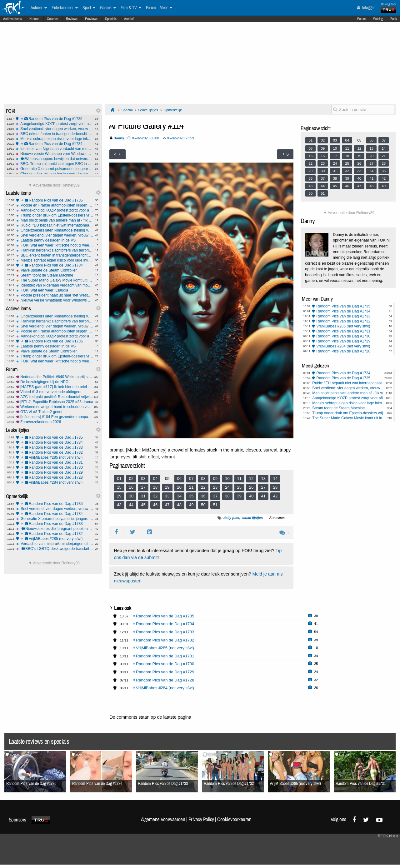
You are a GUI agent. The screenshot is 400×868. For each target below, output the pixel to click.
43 (119, 505)
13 (263, 479)
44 (131, 505)
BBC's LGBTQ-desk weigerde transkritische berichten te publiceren (55, 549)
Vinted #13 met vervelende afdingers (55, 392)
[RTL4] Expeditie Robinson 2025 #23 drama (55, 402)
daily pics (231, 518)
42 (275, 496)
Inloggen (366, 7)
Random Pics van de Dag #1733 (55, 447)
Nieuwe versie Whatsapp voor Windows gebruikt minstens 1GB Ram (55, 154)
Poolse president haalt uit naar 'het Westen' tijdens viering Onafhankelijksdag (55, 295)
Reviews (72, 19)
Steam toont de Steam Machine (55, 275)
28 (275, 487)
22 (203, 487)
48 (179, 505)
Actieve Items (12, 19)
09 (215, 479)
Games (108, 8)
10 (227, 479)
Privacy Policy (201, 819)
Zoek (394, 19)
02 (131, 479)
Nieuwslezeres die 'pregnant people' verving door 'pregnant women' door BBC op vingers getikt (55, 529)
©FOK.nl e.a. (388, 836)
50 (203, 505)
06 (179, 479)
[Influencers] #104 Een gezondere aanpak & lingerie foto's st (55, 417)
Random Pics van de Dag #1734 (55, 144)
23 (215, 487)
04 (155, 479)
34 (179, 496)
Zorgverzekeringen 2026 (55, 422)
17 (143, 487)
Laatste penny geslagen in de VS (55, 240)
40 (251, 496)
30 (131, 496)
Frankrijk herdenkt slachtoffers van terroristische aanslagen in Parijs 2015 (55, 250)
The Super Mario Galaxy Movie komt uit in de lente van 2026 (55, 280)
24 (227, 487)
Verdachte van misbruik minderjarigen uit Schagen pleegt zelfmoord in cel (55, 544)
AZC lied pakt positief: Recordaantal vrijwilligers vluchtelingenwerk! (55, 397)
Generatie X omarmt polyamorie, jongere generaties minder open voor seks (55, 169)
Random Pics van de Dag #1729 (55, 472)
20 (179, 487)
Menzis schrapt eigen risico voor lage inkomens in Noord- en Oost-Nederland (55, 139)
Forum (361, 19)
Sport (89, 8)
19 (167, 487)
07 (191, 479)
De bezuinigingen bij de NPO (55, 382)
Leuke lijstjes (148, 110)
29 (119, 496)
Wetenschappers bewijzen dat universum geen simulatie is (55, 159)
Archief (129, 19)
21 (191, 487)
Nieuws (34, 19)
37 (215, 496)
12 (251, 479)
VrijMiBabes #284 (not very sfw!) (55, 482)
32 (155, 496)
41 (263, 496)
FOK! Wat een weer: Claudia (55, 290)
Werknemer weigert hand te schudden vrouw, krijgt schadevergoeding (55, 407)
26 (251, 487)
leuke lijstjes (252, 518)
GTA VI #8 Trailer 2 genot (55, 412)
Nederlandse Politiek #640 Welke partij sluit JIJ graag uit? (55, 377)
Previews (91, 19)
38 (227, 496)
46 (155, 505)
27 (263, 487)
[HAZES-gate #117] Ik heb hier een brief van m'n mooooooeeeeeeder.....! (55, 387)
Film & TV (131, 8)
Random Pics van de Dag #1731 (55, 462)
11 (239, 479)
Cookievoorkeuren (234, 819)
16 (131, 487)
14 (275, 479)
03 (143, 479)
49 (191, 505)
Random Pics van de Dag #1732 (55, 452)
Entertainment (65, 8)
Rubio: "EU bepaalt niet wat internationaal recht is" (55, 225)
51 (215, 505)
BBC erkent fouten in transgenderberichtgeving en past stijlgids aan (55, 134)
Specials (111, 19)
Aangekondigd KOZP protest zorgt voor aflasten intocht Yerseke (55, 124)
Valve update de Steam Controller (55, 270)
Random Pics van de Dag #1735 (55, 119)
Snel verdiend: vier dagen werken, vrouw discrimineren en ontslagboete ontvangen (55, 129)
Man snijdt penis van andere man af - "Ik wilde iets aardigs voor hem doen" (55, 220)
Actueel (39, 8)
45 (143, 505)
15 (119, 487)
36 (203, 496)
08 (203, 479)
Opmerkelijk (172, 110)
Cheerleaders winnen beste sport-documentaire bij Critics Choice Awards (55, 174)
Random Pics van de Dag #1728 (55, 477)
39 (239, 496)
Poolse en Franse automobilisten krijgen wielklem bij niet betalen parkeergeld (55, 205)
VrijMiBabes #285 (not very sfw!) (55, 457)
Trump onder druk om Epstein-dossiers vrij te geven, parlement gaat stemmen (55, 215)
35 (191, 496)
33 (167, 496)
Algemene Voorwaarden (163, 819)
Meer (166, 8)
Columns (53, 19)
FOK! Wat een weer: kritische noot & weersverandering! (55, 245)
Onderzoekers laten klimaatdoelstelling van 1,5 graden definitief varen (55, 230)
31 (143, 496)
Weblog (378, 19)
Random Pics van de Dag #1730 (55, 467)
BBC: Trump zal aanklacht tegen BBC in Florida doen (55, 164)
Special (127, 110)
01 (119, 479)
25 (239, 487)
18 (155, 487)
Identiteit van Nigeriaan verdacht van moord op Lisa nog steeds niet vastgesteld (55, 149)
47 (167, 505)
